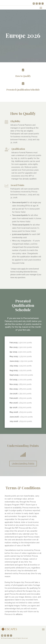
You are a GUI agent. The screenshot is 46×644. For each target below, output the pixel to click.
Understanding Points (23, 463)
